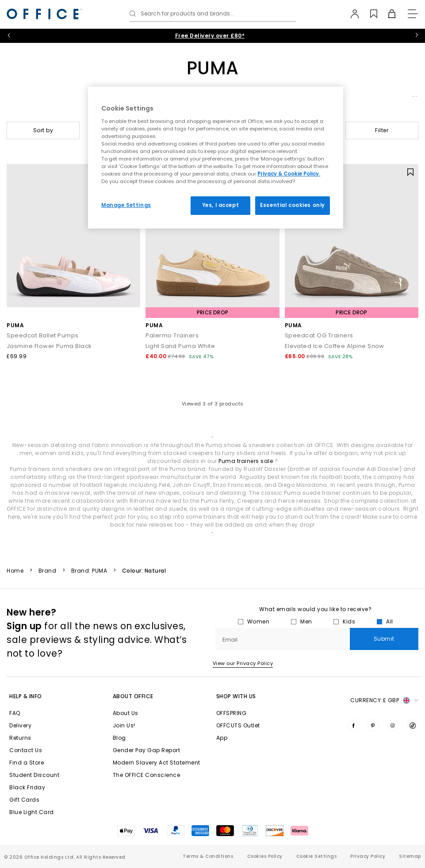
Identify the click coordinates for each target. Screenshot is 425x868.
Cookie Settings (317, 856)
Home (15, 571)
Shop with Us (236, 696)
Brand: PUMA (89, 571)
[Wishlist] (369, 14)
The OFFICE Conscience (147, 775)
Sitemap (410, 856)
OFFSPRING (232, 713)
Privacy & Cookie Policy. (289, 174)
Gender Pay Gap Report (147, 750)
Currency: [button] (384, 700)
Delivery (20, 725)
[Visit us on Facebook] (353, 725)
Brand (48, 571)
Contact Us (26, 750)
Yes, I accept (220, 205)
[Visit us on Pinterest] (373, 725)
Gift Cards (24, 800)
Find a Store (27, 763)
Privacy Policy (368, 856)
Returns (20, 738)
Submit (384, 639)
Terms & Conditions (208, 856)
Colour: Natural (144, 571)
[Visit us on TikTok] (413, 725)
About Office (133, 696)
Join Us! (124, 725)
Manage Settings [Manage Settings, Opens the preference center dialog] (126, 205)
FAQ (15, 713)
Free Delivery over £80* (210, 36)
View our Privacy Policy (243, 663)
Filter (382, 130)
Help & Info (26, 696)
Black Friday (27, 787)
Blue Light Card (32, 812)
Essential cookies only (293, 205)
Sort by (43, 130)
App (222, 738)
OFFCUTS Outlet (238, 725)
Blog (119, 738)
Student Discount (34, 775)
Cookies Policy (265, 856)
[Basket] (387, 14)
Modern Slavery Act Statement (157, 763)
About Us (126, 713)
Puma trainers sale (246, 461)
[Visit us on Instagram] (393, 725)
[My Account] (350, 14)
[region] (216, 158)
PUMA (15, 325)
